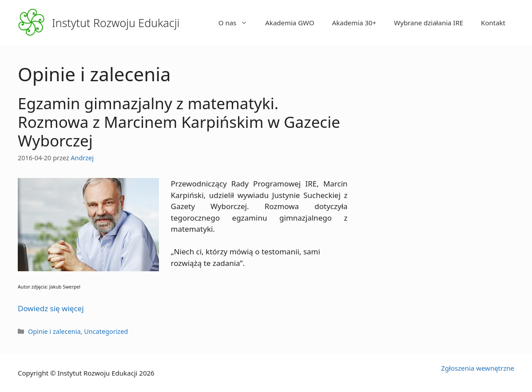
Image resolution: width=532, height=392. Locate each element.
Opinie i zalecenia (54, 331)
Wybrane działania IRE (429, 23)
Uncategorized (106, 331)
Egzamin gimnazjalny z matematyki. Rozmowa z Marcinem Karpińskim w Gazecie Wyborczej (179, 122)
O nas (238, 23)
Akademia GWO (290, 23)
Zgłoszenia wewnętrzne (478, 368)
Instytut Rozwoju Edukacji (116, 23)
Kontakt (493, 23)
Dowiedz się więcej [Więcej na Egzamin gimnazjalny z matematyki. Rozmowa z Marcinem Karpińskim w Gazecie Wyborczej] (51, 308)
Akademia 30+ (354, 23)
